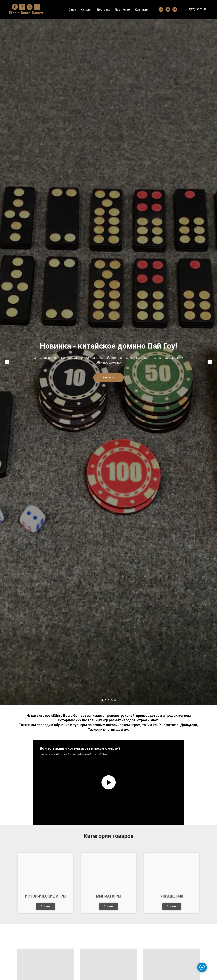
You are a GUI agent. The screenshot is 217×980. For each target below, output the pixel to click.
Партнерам (123, 10)
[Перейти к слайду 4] (112, 700)
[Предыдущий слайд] (7, 362)
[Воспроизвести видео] (109, 782)
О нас (72, 10)
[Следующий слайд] (210, 362)
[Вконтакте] (161, 9)
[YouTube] (168, 9)
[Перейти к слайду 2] (105, 700)
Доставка (103, 10)
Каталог (86, 10)
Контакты (142, 10)
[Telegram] (175, 9)
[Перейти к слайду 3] (109, 700)
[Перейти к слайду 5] (115, 700)
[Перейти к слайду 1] (102, 700)
